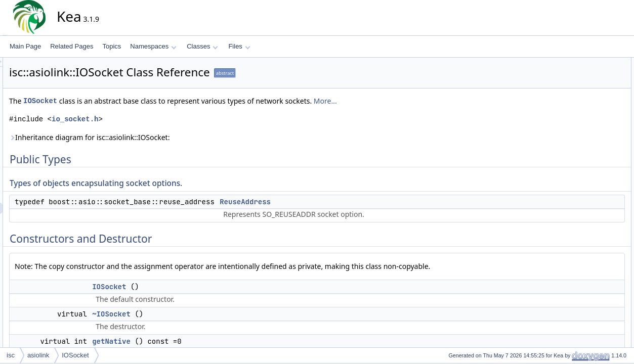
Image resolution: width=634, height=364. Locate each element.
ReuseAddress (336, 202)
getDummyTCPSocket (595, 163)
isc (11, 355)
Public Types (574, 63)
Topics (112, 46)
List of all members (582, 297)
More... (416, 101)
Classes (202, 46)
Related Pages (72, 46)
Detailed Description (584, 174)
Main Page (25, 46)
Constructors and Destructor (595, 97)
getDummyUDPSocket (595, 152)
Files (239, 46)
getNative (202, 341)
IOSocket (131, 101)
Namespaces (153, 46)
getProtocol (580, 141)
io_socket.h (166, 119)
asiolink (38, 355)
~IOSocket (202, 314)
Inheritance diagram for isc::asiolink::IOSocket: (180, 137)
